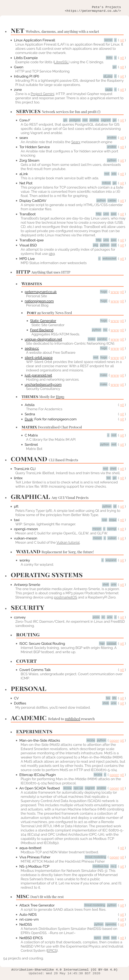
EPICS (52, 952)
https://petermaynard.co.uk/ (93, 12)
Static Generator (43, 322)
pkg (52, 255)
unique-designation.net (43, 341)
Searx (76, 144)
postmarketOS (66, 599)
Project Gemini (42, 95)
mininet (111, 645)
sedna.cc (32, 350)
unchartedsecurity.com (43, 386)
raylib (109, 91)
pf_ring (108, 78)
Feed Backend (42, 332)
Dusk (29, 421)
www (115, 293)
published (73, 720)
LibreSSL (61, 64)
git (122, 42)
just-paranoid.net (38, 377)
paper (114, 742)
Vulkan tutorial (68, 544)
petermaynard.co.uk (41, 293)
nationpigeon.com (39, 303)
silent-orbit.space (39, 359)
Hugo (60, 398)
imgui (113, 521)
